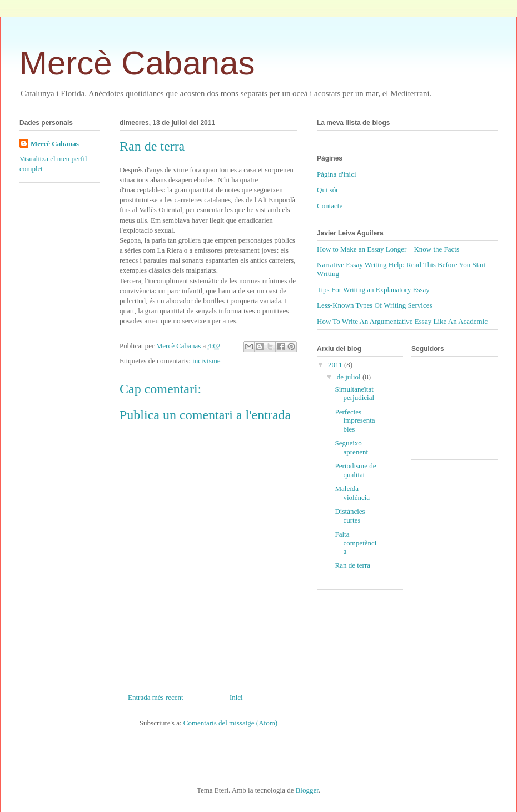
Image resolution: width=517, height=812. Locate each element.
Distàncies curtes (350, 516)
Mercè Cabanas (137, 63)
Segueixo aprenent (351, 447)
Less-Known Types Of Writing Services (375, 305)
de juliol (350, 377)
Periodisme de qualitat (355, 470)
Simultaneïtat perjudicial (354, 394)
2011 (336, 365)
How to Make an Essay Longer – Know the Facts (388, 249)
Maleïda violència (352, 493)
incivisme (207, 361)
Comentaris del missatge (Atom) (230, 723)
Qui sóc (328, 190)
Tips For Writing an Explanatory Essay (373, 290)
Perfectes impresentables (355, 420)
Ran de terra (352, 565)
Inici (236, 697)
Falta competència (356, 543)
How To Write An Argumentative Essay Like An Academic (402, 321)
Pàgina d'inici (337, 174)
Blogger (307, 790)
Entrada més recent (156, 697)
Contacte (330, 206)
